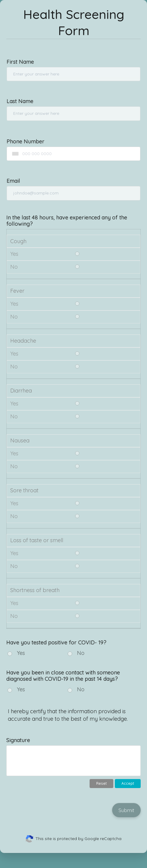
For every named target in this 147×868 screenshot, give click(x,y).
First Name (20, 62)
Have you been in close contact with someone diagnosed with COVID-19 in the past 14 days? (63, 676)
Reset (101, 783)
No (81, 653)
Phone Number (26, 141)
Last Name (20, 101)
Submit (126, 810)
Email (13, 181)
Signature (18, 740)
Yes (21, 653)
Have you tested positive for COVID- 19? (56, 642)
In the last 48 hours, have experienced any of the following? (67, 221)
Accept (128, 783)
